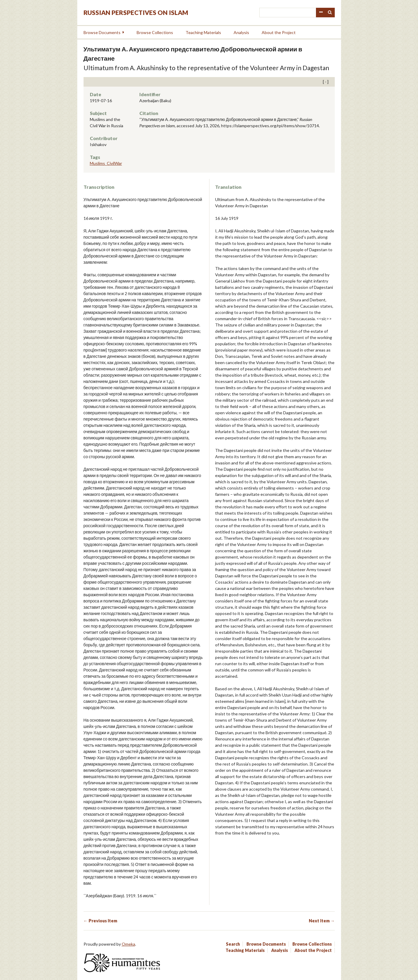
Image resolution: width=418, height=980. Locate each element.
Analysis (241, 32)
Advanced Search (321, 13)
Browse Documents (102, 32)
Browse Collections (155, 32)
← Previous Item (100, 921)
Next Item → (322, 921)
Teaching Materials (203, 32)
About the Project (279, 32)
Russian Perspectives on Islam (136, 12)
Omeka (128, 944)
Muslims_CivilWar (106, 163)
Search (330, 13)
